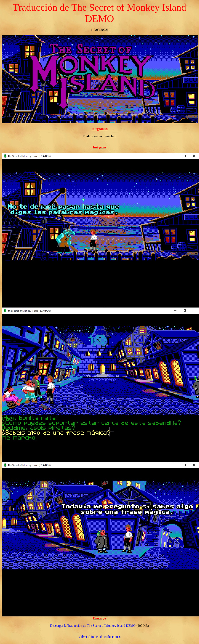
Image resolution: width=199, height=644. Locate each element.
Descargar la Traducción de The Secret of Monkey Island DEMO (93, 626)
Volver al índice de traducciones (100, 637)
